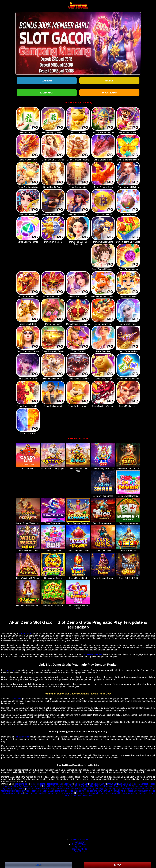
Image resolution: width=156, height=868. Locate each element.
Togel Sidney (79, 842)
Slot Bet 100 (71, 786)
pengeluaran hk (47, 791)
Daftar (47, 81)
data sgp (91, 789)
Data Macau (58, 786)
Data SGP (68, 784)
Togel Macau (79, 847)
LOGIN (39, 865)
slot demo (10, 670)
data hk (21, 789)
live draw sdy (100, 791)
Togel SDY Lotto (79, 844)
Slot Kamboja (106, 786)
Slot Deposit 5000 (97, 784)
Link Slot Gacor (21, 786)
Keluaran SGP (81, 784)
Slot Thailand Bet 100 (89, 786)
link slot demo (25, 633)
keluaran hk (47, 789)
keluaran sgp (68, 793)
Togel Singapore (141, 784)
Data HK (47, 786)
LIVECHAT (47, 93)
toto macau (141, 789)
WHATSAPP (109, 93)
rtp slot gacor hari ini (130, 791)
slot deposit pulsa (63, 789)
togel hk (148, 786)
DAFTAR (118, 865)
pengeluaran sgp (79, 789)
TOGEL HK (76, 796)
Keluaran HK (36, 786)
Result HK (87, 796)
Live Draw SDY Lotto (79, 840)
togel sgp (139, 786)
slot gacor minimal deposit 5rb (26, 791)
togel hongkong (9, 789)
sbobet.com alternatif (92, 654)
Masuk (109, 81)
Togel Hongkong (21, 784)
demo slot (16, 699)
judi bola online (22, 737)
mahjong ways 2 (128, 789)
